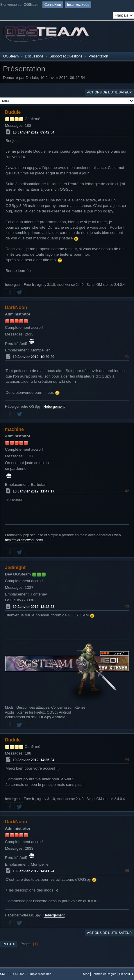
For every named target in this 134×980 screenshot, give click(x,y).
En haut (9, 944)
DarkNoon (16, 307)
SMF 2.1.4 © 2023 (13, 974)
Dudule (13, 112)
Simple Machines (39, 974)
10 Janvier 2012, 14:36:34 (34, 760)
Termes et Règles (104, 974)
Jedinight (15, 567)
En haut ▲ (127, 974)
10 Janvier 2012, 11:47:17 (34, 491)
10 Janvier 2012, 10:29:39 (34, 357)
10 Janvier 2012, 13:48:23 (34, 607)
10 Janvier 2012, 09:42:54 (34, 132)
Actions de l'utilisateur (109, 92)
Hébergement (54, 407)
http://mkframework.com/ (24, 540)
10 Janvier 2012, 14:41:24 (34, 871)
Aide (86, 974)
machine (14, 429)
